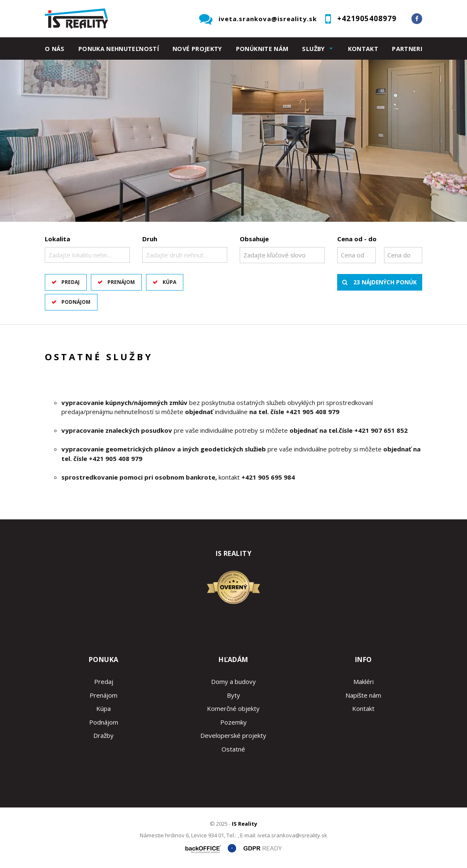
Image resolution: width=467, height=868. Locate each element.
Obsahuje (254, 239)
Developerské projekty (233, 735)
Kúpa (169, 282)
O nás (55, 49)
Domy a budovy (233, 681)
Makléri (364, 681)
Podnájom (76, 302)
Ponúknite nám (262, 49)
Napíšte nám (363, 695)
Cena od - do (357, 239)
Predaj (71, 282)
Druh (150, 239)
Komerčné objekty (233, 708)
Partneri (407, 49)
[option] (233, 141)
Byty (233, 695)
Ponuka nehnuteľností (119, 49)
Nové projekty (197, 49)
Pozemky (233, 722)
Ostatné (233, 749)
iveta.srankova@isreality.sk (268, 19)
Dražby (103, 735)
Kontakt (363, 49)
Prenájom (121, 282)
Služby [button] (313, 49)
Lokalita (57, 239)
